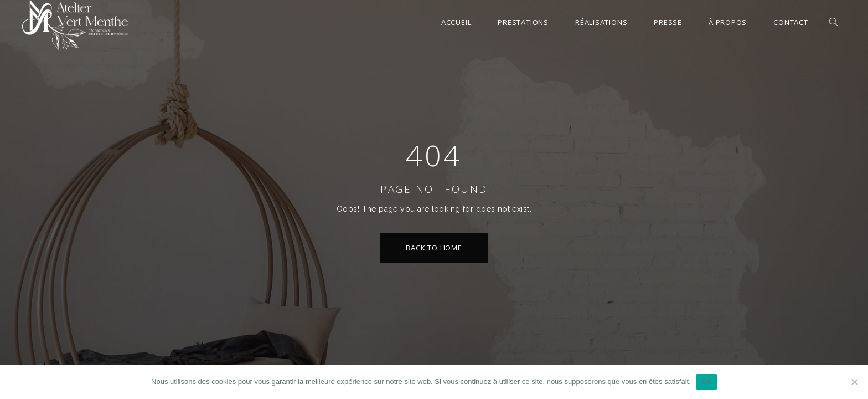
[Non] (854, 382)
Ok (707, 382)
